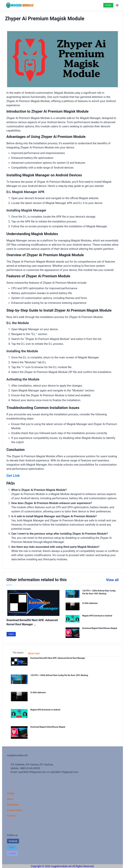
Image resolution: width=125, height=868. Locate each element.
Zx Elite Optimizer (90, 603)
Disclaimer (13, 805)
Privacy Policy (15, 810)
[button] (12, 847)
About (10, 799)
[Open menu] (117, 5)
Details (11, 634)
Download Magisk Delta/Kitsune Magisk (100, 628)
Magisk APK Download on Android (97, 616)
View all (111, 580)
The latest (18, 653)
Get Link (14, 475)
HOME (11, 794)
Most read (34, 653)
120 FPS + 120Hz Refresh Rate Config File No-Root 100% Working (61, 675)
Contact (108, 5)
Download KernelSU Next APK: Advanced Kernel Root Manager (60, 658)
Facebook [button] (13, 841)
